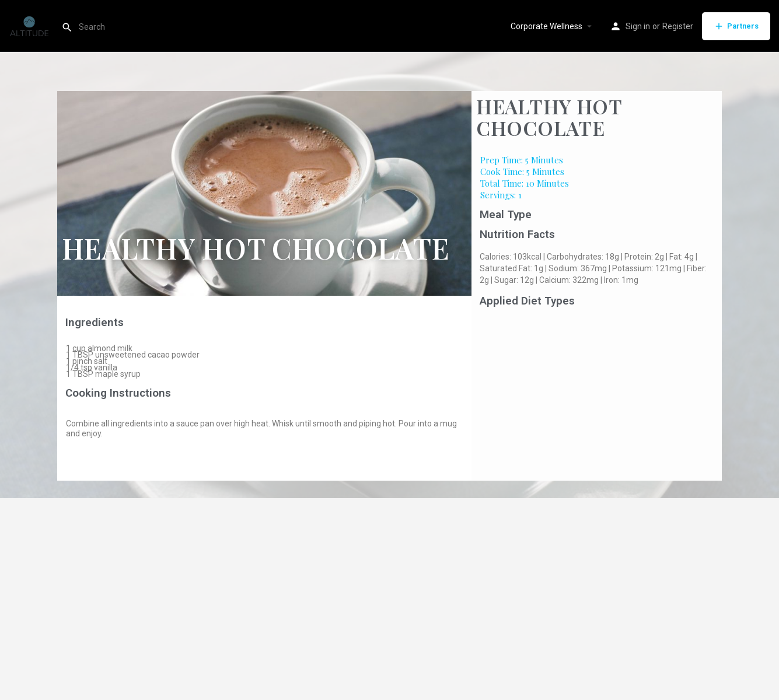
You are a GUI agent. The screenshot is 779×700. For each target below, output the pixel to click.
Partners (736, 26)
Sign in (638, 26)
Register (678, 26)
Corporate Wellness (546, 26)
